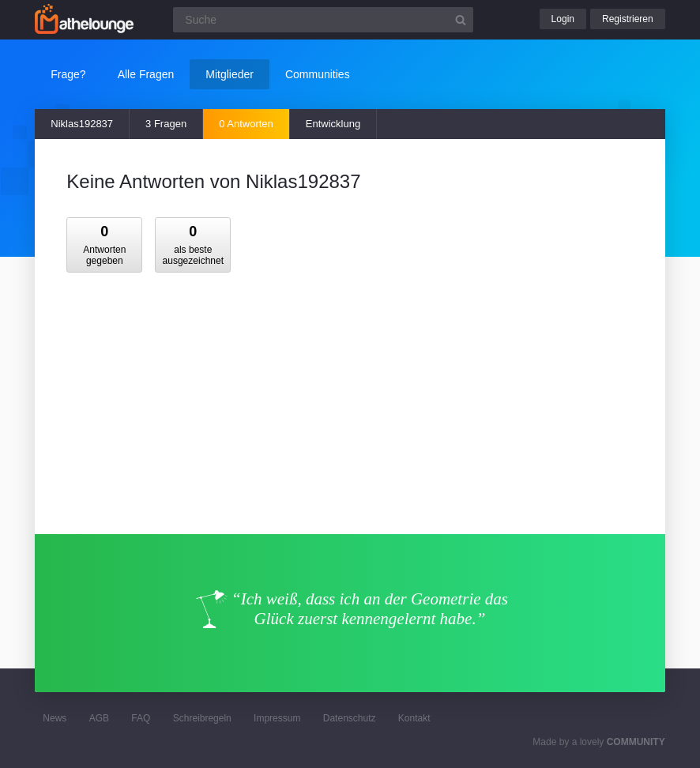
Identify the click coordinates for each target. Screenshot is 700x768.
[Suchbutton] (461, 20)
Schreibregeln (202, 718)
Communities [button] (318, 74)
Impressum (277, 718)
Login (563, 19)
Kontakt (414, 718)
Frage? (68, 74)
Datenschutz (350, 718)
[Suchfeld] (323, 20)
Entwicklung (333, 124)
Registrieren (628, 19)
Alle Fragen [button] (146, 74)
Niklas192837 (82, 124)
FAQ (141, 718)
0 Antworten (246, 124)
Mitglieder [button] (230, 74)
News (55, 718)
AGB (99, 718)
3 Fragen (166, 124)
